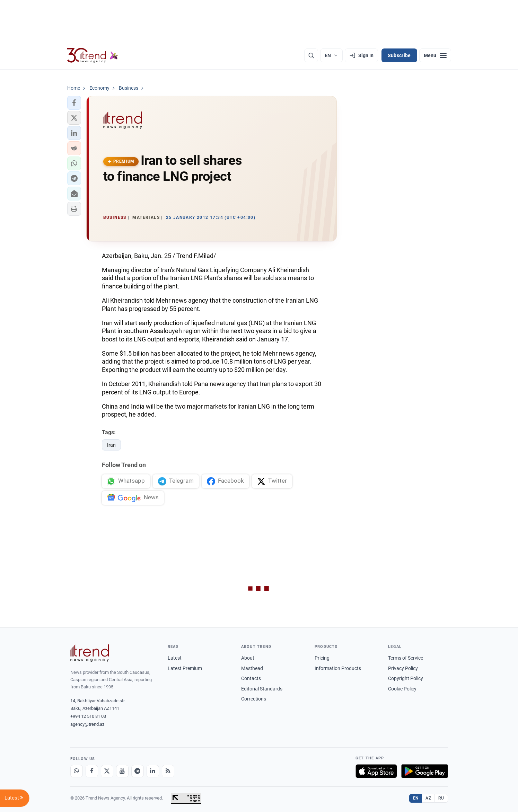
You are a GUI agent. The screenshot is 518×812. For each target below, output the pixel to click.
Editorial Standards (262, 689)
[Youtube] (122, 771)
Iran (111, 445)
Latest (175, 658)
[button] (74, 103)
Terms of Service (406, 658)
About (248, 658)
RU (441, 798)
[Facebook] (92, 771)
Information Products (338, 668)
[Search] (311, 55)
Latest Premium (185, 668)
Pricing (322, 658)
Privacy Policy (403, 668)
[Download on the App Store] (376, 771)
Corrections (254, 699)
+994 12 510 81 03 (88, 716)
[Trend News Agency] (90, 653)
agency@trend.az (87, 724)
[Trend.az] (93, 55)
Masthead (252, 668)
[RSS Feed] (168, 771)
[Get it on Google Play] (425, 771)
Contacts (251, 678)
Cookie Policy (402, 689)
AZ (428, 798)
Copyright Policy (406, 678)
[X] (107, 771)
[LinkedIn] (153, 771)
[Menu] (435, 55)
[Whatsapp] (77, 771)
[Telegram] (138, 771)
